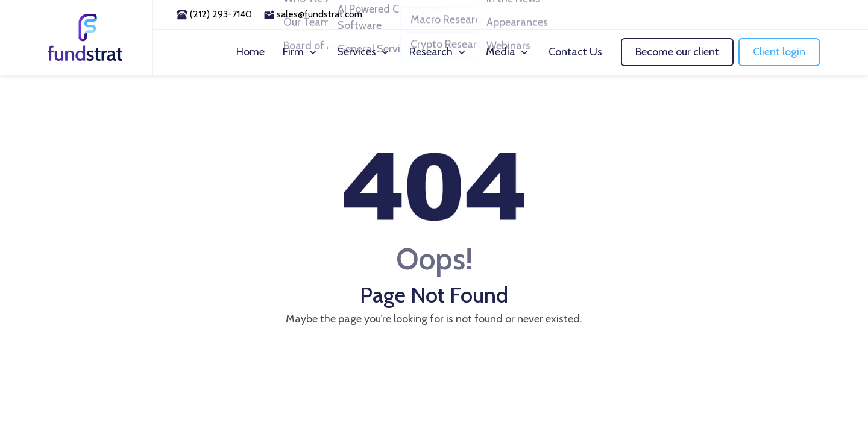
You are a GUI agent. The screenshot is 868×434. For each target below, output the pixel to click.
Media (501, 52)
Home (250, 52)
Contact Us (575, 52)
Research (431, 52)
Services (357, 52)
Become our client (677, 52)
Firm (293, 52)
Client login (779, 52)
